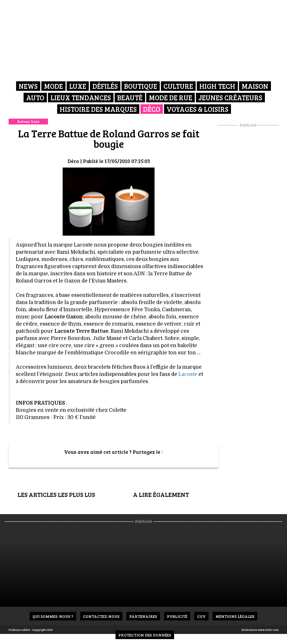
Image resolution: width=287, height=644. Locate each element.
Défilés (105, 86)
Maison (255, 86)
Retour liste (28, 121)
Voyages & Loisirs (198, 109)
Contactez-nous (101, 616)
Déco (152, 109)
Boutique (141, 86)
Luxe (78, 86)
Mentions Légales (235, 616)
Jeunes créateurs (230, 98)
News (28, 86)
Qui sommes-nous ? (53, 616)
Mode (53, 86)
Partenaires (143, 616)
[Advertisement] (252, 214)
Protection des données (145, 635)
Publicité (177, 616)
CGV (201, 616)
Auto (35, 98)
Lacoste (188, 374)
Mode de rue (171, 98)
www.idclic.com (268, 630)
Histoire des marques (98, 109)
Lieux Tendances (81, 98)
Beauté (130, 98)
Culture (178, 86)
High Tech (217, 86)
